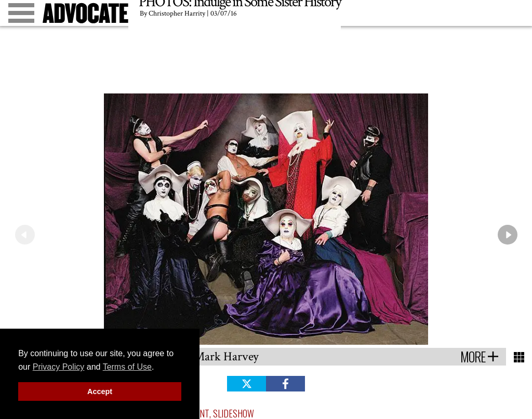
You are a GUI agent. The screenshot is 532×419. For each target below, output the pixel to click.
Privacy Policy (59, 367)
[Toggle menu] (21, 13)
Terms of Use (127, 367)
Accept (100, 391)
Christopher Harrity (177, 13)
